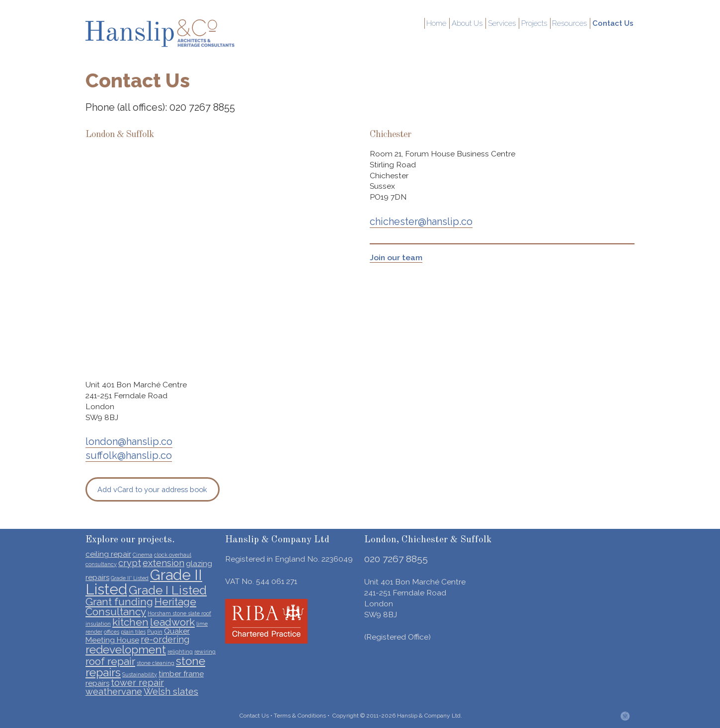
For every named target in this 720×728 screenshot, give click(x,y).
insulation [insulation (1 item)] (98, 624)
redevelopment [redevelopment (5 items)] (126, 650)
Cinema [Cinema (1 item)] (143, 555)
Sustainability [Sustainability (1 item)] (140, 674)
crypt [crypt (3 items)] (130, 563)
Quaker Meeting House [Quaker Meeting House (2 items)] (138, 636)
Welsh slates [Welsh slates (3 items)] (171, 692)
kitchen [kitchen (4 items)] (130, 622)
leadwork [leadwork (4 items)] (172, 622)
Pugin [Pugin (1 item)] (155, 632)
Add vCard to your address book (152, 489)
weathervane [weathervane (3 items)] (114, 692)
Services (509, 23)
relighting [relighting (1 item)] (180, 652)
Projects (540, 23)
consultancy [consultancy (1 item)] (101, 564)
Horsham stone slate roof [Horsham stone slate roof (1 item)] (179, 613)
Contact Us (614, 23)
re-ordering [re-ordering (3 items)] (165, 639)
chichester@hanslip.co (421, 221)
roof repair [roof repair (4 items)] (110, 661)
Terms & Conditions (300, 716)
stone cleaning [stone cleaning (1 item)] (156, 663)
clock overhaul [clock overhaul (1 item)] (173, 555)
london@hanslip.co (129, 441)
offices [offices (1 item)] (112, 632)
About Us (475, 23)
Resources (574, 23)
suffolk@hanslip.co (129, 455)
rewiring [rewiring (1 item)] (205, 652)
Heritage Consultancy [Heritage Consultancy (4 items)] (141, 607)
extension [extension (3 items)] (163, 563)
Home (446, 23)
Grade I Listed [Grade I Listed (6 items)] (168, 590)
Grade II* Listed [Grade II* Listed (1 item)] (130, 578)
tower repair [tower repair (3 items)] (137, 683)
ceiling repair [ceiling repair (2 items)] (108, 554)
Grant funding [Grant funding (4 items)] (119, 602)
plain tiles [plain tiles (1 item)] (133, 632)
